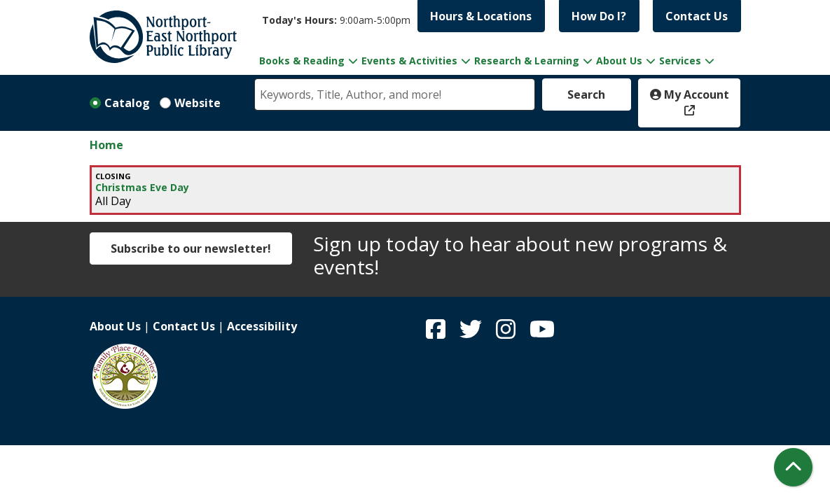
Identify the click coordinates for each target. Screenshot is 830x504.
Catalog (127, 103)
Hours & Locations (481, 16)
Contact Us (697, 16)
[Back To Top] (793, 467)
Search (586, 94)
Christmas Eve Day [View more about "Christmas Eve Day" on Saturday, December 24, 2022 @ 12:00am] (142, 188)
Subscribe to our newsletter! (191, 248)
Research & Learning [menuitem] (527, 61)
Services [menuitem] (680, 61)
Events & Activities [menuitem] (409, 61)
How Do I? (599, 16)
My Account (690, 94)
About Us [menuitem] (619, 61)
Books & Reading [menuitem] (302, 61)
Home (106, 145)
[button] (336, 20)
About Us (115, 326)
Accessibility (262, 326)
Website (198, 103)
